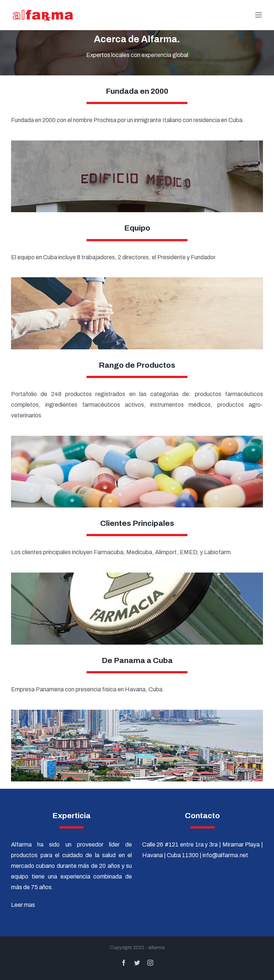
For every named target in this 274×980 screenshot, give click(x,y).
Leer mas (23, 905)
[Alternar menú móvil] (259, 15)
